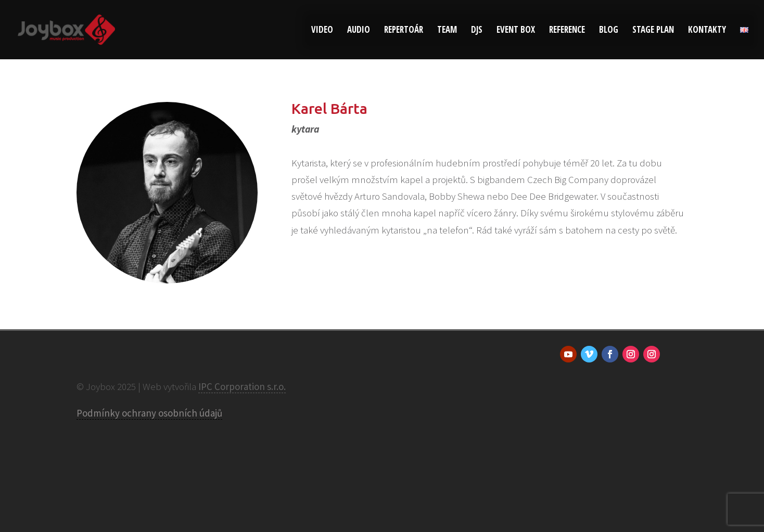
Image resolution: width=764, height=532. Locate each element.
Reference (567, 31)
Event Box (516, 31)
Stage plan (653, 31)
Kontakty (707, 31)
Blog (609, 31)
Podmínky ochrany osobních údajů (149, 413)
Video (322, 31)
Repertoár (404, 31)
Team (447, 31)
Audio (359, 31)
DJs (477, 31)
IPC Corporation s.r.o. (242, 386)
